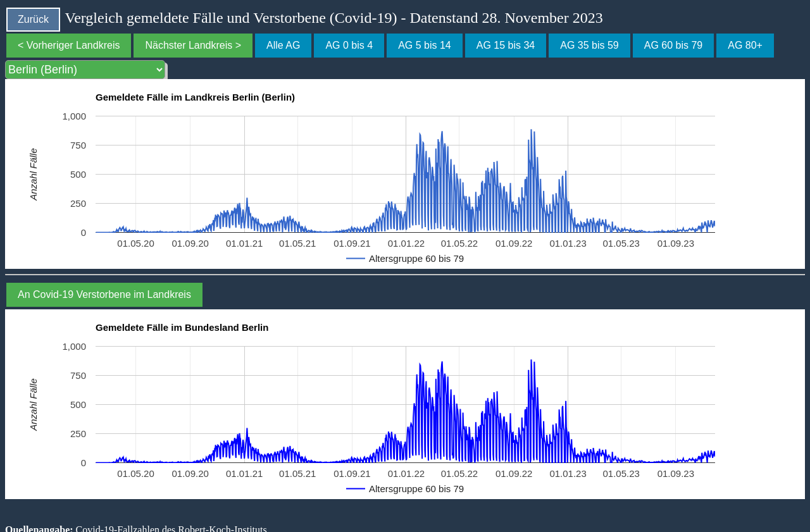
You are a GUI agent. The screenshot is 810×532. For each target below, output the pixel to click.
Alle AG (283, 45)
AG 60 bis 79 (674, 45)
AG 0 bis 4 (349, 45)
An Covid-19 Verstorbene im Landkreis (104, 294)
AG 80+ (745, 45)
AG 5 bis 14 (425, 45)
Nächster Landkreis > (193, 45)
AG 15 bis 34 (506, 45)
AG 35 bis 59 (589, 45)
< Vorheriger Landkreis (69, 45)
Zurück (33, 19)
